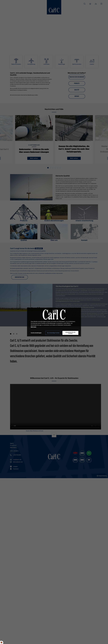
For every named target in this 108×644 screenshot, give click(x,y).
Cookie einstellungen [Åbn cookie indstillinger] (36, 333)
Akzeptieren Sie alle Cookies (70, 333)
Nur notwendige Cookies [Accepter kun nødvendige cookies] (53, 333)
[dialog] (54, 322)
